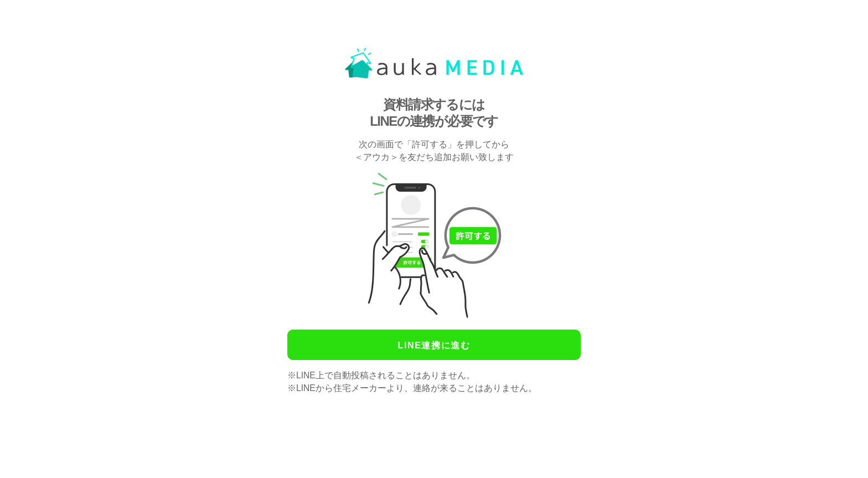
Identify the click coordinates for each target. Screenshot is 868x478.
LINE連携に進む (434, 345)
